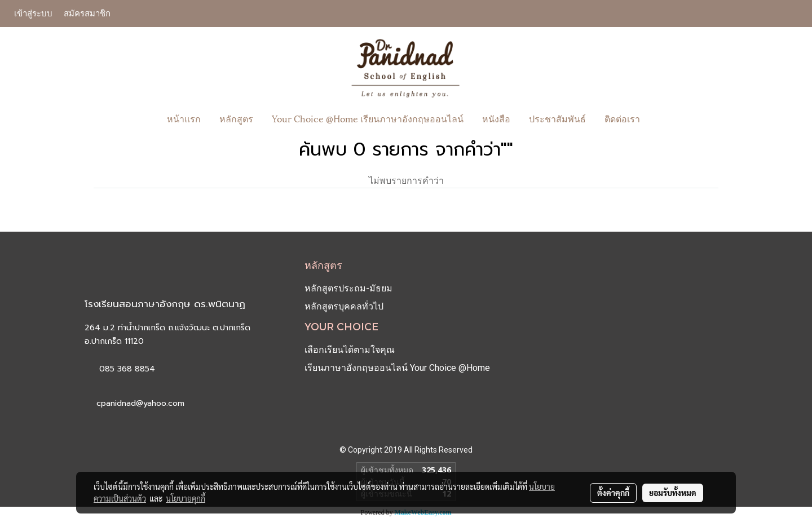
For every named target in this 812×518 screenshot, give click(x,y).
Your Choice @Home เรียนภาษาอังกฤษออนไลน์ (368, 118)
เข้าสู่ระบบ (33, 14)
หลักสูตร (236, 118)
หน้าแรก (184, 118)
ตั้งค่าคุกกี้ (613, 493)
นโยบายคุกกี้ (186, 498)
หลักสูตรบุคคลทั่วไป (344, 306)
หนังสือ (496, 118)
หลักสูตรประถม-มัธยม (348, 288)
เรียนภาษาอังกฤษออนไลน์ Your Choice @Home (397, 368)
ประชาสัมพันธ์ (557, 118)
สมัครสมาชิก (87, 14)
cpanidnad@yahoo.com (140, 403)
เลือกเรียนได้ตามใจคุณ (350, 350)
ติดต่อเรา (622, 118)
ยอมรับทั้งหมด (673, 493)
